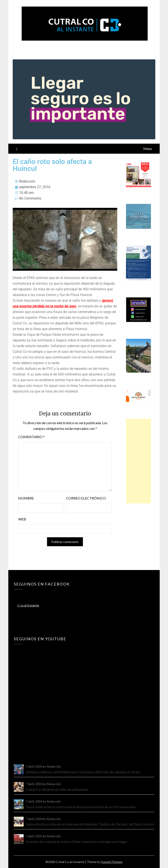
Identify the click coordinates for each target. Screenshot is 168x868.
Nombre (26, 498)
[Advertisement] (138, 461)
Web (22, 519)
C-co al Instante (28, 605)
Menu (148, 149)
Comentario (31, 437)
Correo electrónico (86, 498)
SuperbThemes (112, 862)
